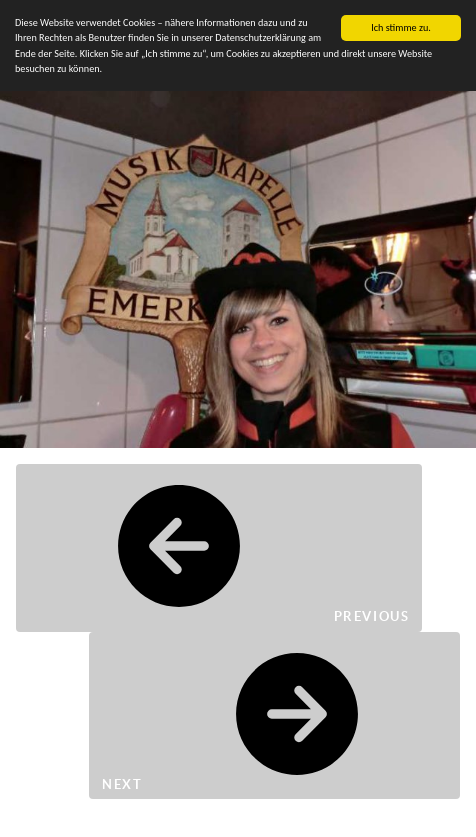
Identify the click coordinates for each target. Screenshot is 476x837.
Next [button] (274, 715)
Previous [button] (219, 547)
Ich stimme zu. (401, 27)
